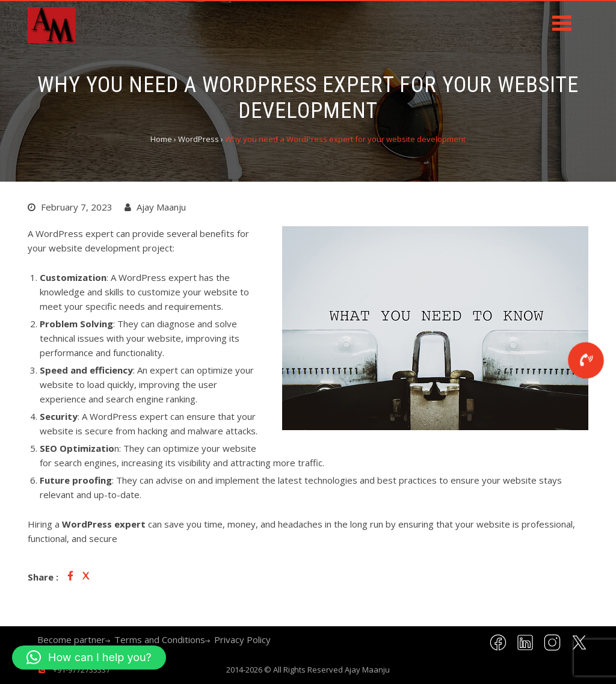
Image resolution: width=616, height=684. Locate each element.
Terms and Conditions (160, 639)
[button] (89, 658)
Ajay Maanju (367, 670)
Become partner (71, 639)
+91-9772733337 (81, 670)
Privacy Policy (242, 639)
